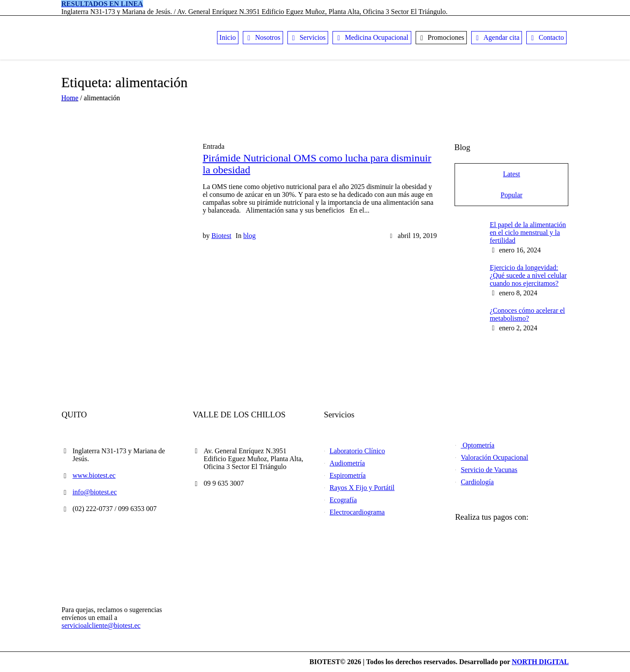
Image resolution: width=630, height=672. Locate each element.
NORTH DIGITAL (540, 662)
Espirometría (348, 475)
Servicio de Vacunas (489, 470)
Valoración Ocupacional (494, 457)
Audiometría (347, 463)
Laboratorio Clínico (357, 451)
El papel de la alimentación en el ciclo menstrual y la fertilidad (528, 233)
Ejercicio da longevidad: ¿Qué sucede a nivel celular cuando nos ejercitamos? (528, 275)
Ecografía (343, 500)
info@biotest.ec (95, 492)
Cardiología (477, 482)
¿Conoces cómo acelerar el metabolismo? (527, 314)
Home (70, 98)
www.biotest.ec (94, 475)
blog (249, 236)
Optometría (478, 445)
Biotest (221, 236)
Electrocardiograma (357, 512)
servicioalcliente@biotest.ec (101, 625)
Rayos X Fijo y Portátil (362, 488)
